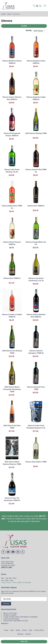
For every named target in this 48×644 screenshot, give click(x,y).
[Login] (37, 6)
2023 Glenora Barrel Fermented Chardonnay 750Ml (12, 389)
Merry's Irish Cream (10, 613)
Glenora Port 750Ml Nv (36, 206)
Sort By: (29, 30)
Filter (24, 26)
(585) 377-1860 (7, 567)
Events (25, 630)
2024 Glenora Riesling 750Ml (36, 133)
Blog (30, 630)
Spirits (18, 630)
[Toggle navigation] (45, 6)
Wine (12, 630)
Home (6, 630)
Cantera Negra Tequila (11, 619)
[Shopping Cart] (40, 6)
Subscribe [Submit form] (6, 604)
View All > (5, 623)
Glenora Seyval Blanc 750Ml (36, 462)
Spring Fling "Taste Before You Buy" (16, 621)
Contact (28, 634)
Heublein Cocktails (10, 615)
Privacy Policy (39, 630)
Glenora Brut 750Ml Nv (12, 278)
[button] (34, 6)
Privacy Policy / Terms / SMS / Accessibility (16, 582)
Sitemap (20, 634)
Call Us (24, 642)
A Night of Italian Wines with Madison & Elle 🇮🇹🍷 (21, 617)
